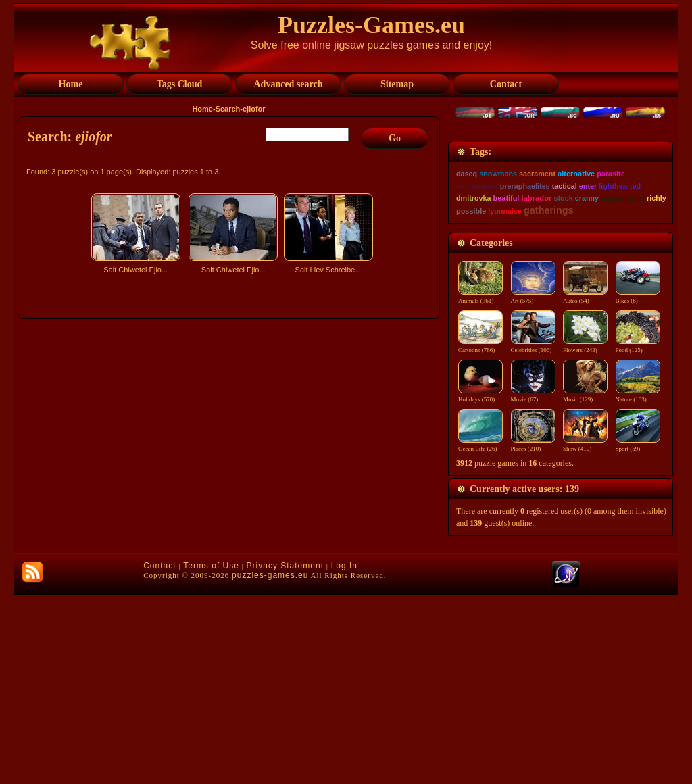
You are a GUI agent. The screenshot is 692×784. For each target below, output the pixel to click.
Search (228, 109)
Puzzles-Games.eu (371, 25)
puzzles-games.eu (270, 764)
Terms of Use (211, 755)
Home (202, 109)
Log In (344, 755)
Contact (159, 755)
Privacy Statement (285, 755)
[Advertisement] (230, 397)
